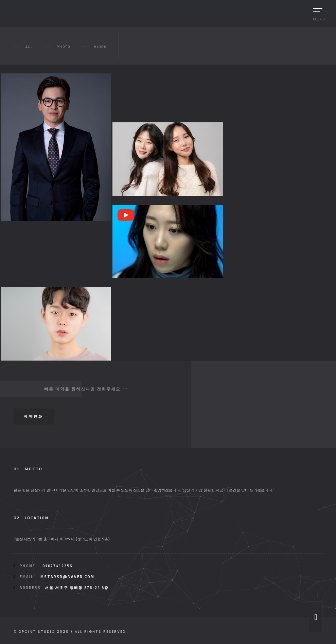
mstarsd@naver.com (67, 577)
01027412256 (57, 566)
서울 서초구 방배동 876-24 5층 (77, 588)
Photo (64, 47)
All (29, 47)
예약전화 (34, 416)
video (100, 47)
